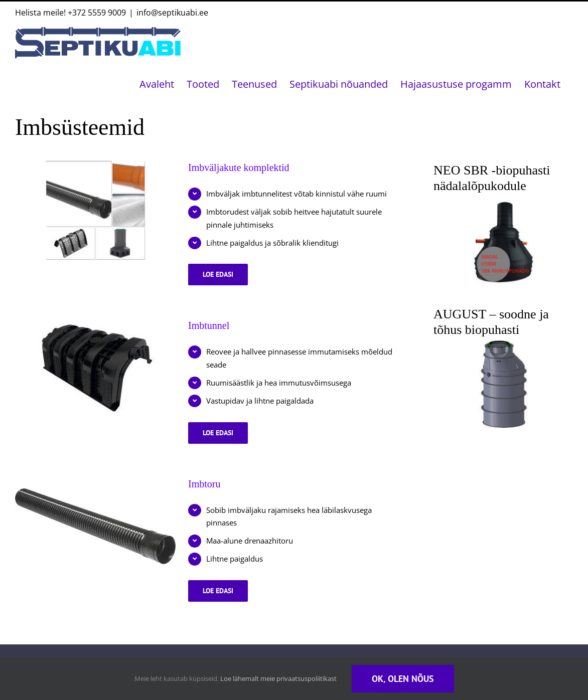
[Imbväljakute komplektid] (95, 210)
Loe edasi (225, 278)
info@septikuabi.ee (172, 13)
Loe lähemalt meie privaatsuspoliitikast (278, 678)
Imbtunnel (209, 325)
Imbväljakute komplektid (239, 167)
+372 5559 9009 (97, 13)
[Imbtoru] (95, 527)
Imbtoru (204, 484)
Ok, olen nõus (403, 679)
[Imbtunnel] (95, 368)
